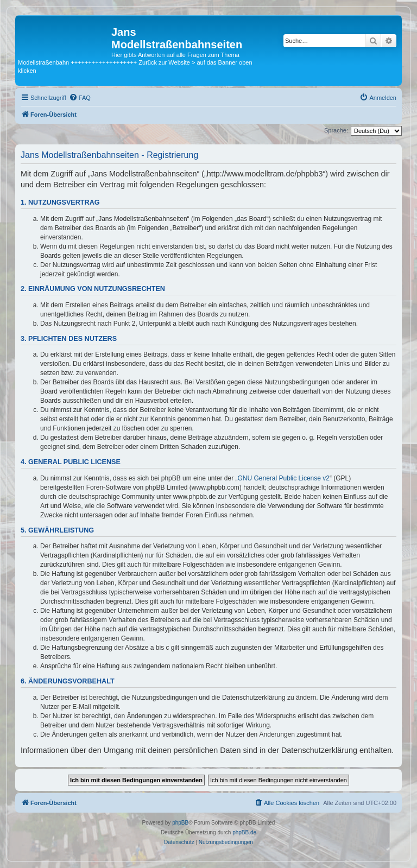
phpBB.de (244, 832)
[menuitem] (80, 98)
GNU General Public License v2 (284, 478)
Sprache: (336, 130)
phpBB (180, 823)
